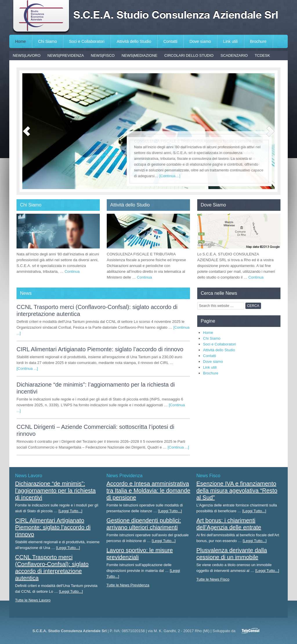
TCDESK (262, 55)
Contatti (170, 41)
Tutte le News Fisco (213, 579)
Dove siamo (200, 41)
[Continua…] (170, 176)
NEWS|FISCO (103, 55)
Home (20, 41)
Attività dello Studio (134, 41)
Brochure (258, 41)
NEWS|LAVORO (27, 55)
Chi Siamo (47, 41)
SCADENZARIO (234, 55)
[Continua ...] (27, 368)
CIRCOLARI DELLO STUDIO (189, 55)
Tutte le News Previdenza (128, 585)
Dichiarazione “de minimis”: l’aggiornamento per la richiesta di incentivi (55, 491)
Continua (72, 271)
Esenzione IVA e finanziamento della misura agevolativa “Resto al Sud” (237, 491)
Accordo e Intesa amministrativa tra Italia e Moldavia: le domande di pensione (148, 491)
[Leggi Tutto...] (70, 511)
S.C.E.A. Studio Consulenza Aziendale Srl (148, 17)
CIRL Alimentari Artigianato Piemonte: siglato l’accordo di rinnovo (100, 349)
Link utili (230, 41)
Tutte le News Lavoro (33, 600)
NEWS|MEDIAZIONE (139, 55)
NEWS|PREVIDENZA (66, 55)
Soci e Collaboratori (87, 41)
